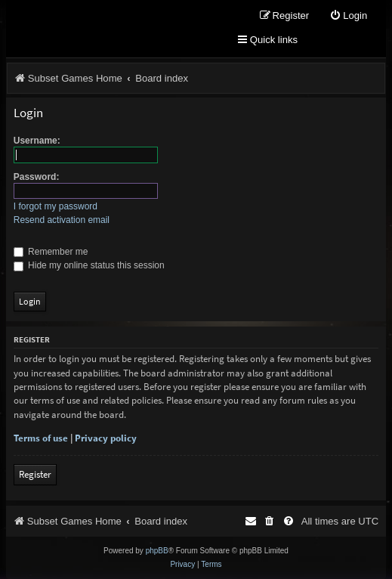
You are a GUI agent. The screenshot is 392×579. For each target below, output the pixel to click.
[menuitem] (348, 16)
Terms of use (41, 438)
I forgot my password (56, 206)
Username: (37, 141)
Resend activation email (62, 220)
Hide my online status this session (89, 265)
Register (35, 474)
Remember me (51, 252)
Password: (37, 177)
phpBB (157, 551)
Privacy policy (106, 438)
